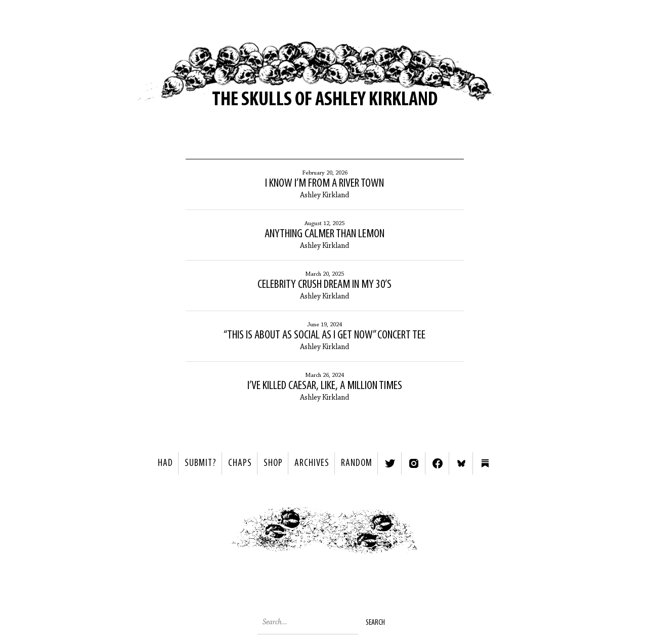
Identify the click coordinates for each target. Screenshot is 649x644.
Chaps (240, 463)
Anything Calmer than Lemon (324, 234)
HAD (165, 463)
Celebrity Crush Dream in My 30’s (324, 285)
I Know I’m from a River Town (324, 184)
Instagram (414, 463)
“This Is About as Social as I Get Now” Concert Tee (324, 335)
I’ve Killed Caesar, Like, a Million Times (325, 386)
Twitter (390, 463)
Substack (485, 463)
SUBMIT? (201, 463)
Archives (312, 463)
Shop (273, 463)
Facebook (438, 463)
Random (357, 463)
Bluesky (461, 463)
